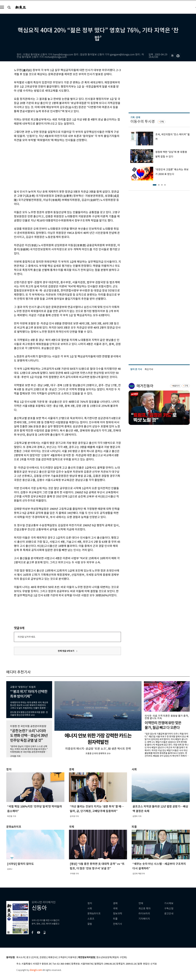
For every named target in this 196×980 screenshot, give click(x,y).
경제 (115, 903)
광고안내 (169, 914)
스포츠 (91, 919)
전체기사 (118, 924)
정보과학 (118, 914)
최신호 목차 (145, 909)
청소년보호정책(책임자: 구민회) (112, 957)
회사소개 (21, 957)
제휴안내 (52, 957)
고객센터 (62, 957)
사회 (90, 909)
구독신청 (169, 909)
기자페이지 (144, 919)
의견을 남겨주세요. (27, 637)
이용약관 (72, 957)
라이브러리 (144, 914)
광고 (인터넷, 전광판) (37, 957)
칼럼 (90, 924)
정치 (90, 903)
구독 (162, 122)
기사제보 (169, 903)
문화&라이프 (94, 914)
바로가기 (176, 386)
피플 (115, 919)
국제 (115, 909)
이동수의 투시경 (143, 122)
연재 (141, 903)
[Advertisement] (60, 165)
